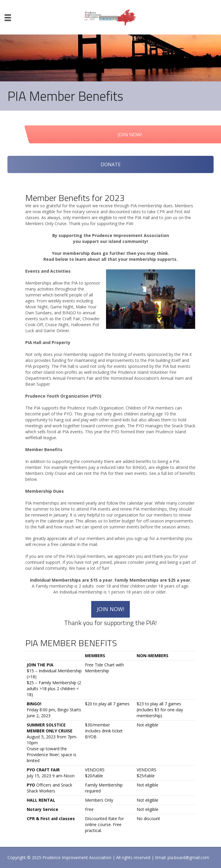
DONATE (111, 164)
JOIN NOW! (110, 609)
